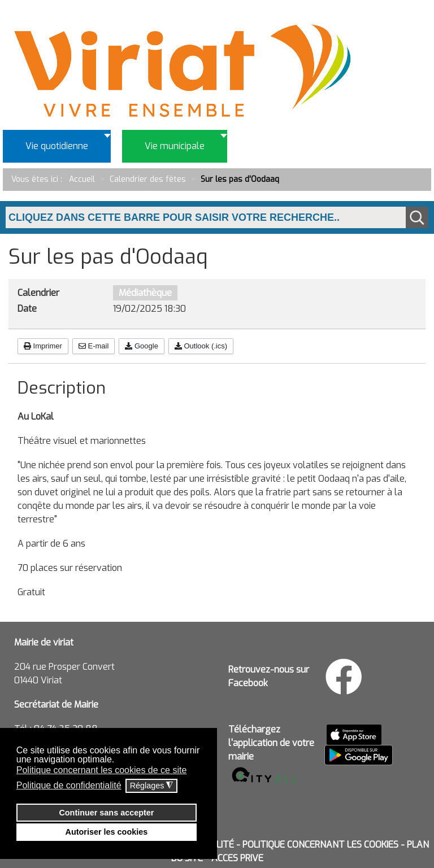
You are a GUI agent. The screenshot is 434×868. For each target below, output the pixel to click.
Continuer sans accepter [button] (106, 813)
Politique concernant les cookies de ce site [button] (102, 770)
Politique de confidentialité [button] (69, 785)
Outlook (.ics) (201, 346)
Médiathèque (145, 293)
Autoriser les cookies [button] (107, 832)
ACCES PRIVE (237, 858)
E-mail (94, 346)
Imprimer (43, 346)
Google (142, 346)
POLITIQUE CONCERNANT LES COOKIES (320, 845)
